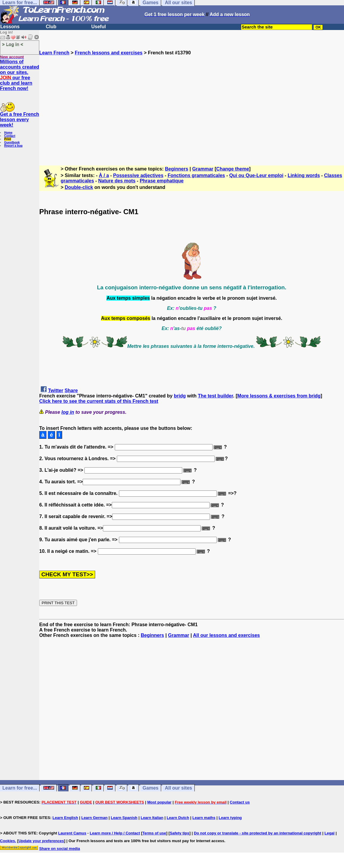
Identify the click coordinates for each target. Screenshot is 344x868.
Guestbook (12, 142)
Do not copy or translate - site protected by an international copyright (257, 833)
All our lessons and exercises (226, 635)
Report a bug (13, 146)
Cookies (8, 841)
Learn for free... (20, 788)
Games (151, 788)
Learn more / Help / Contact (115, 833)
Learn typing (230, 818)
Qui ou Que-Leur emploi (256, 175)
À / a (104, 175)
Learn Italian (152, 818)
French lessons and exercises (109, 53)
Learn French (54, 53)
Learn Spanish (124, 818)
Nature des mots (117, 181)
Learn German (94, 818)
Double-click (79, 187)
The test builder (216, 396)
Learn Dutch (178, 818)
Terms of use (154, 833)
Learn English (65, 818)
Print (8, 139)
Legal (329, 833)
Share (71, 390)
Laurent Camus (72, 833)
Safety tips (180, 833)
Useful (99, 27)
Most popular (159, 802)
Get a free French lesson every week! (20, 120)
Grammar (203, 169)
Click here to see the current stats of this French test (99, 401)
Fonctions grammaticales (196, 175)
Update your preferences (41, 841)
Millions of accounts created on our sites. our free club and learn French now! (20, 75)
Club (51, 27)
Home (8, 133)
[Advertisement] (192, 108)
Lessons (10, 27)
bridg (180, 396)
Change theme (233, 169)
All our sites (178, 788)
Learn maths (204, 818)
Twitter (55, 390)
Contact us (240, 802)
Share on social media (60, 849)
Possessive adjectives (138, 175)
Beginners (177, 169)
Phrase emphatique (162, 181)
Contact (10, 136)
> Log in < (13, 44)
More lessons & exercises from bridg (279, 396)
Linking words (304, 175)
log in (68, 412)
